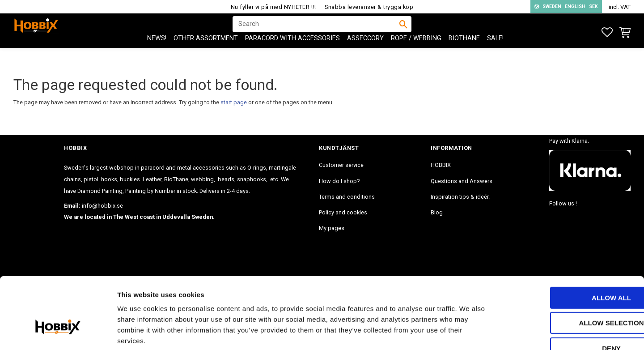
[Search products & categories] (316, 32)
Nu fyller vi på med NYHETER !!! (273, 7)
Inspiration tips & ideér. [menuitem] (460, 197)
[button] (607, 32)
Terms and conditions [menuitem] (347, 197)
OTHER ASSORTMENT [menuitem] (206, 54)
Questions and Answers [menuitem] (462, 181)
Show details (469, 332)
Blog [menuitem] (437, 212)
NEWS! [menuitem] (157, 54)
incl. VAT (620, 7)
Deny (569, 293)
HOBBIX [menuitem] (441, 165)
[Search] (403, 32)
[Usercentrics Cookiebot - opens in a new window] (58, 333)
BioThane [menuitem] (464, 54)
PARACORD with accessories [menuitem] (292, 54)
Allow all (569, 243)
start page (234, 102)
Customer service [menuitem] (341, 165)
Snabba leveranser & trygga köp (369, 7)
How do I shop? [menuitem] (339, 181)
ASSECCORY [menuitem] (365, 54)
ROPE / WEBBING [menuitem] (416, 54)
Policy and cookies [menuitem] (343, 212)
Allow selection (570, 268)
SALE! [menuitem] (495, 54)
